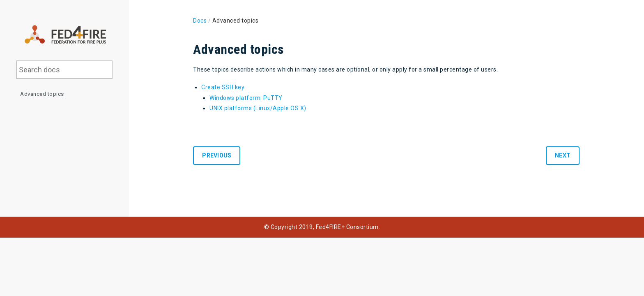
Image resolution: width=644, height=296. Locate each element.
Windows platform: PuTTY (246, 98)
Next (563, 155)
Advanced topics (42, 94)
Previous (217, 155)
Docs (200, 21)
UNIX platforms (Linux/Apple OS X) (258, 108)
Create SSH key (223, 87)
